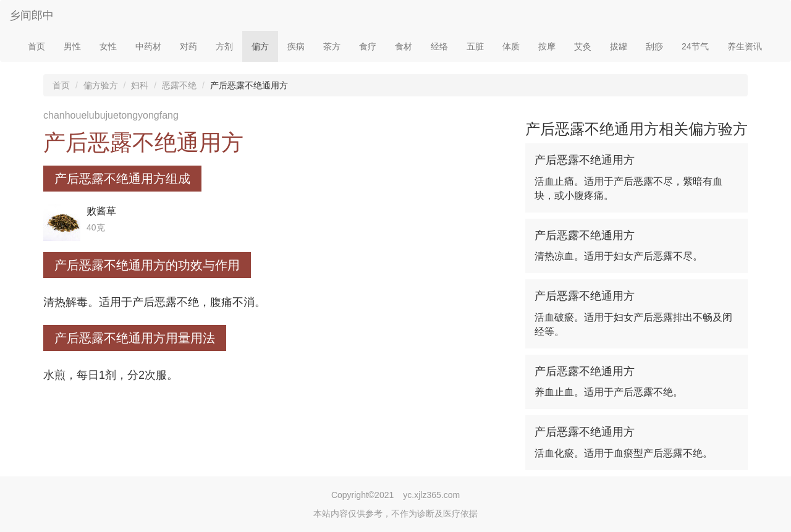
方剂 (224, 46)
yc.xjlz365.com (431, 495)
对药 (188, 46)
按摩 (547, 46)
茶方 (332, 46)
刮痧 (654, 46)
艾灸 (583, 46)
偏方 (260, 46)
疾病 (296, 46)
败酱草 (101, 211)
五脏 (475, 46)
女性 (108, 46)
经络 (439, 46)
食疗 (368, 46)
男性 (72, 46)
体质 (511, 46)
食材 (404, 46)
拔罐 (619, 46)
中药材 (148, 46)
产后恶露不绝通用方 (585, 160)
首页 (36, 46)
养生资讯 (745, 46)
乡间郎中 (32, 15)
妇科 (140, 85)
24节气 (695, 46)
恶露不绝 (179, 85)
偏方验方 (101, 85)
